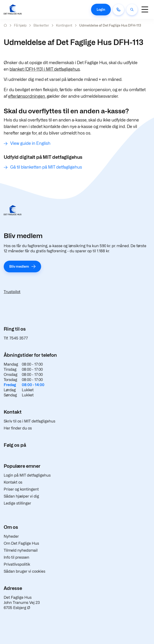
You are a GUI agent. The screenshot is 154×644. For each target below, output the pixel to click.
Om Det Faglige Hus (21, 543)
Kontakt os (13, 482)
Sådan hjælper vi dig (21, 496)
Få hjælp (20, 25)
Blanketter (41, 25)
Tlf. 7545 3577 (16, 338)
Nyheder (11, 536)
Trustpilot (12, 292)
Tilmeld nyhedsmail (21, 550)
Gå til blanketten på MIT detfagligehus (46, 167)
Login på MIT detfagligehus (27, 475)
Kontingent (64, 25)
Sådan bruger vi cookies (25, 571)
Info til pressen (16, 557)
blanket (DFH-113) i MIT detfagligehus (45, 69)
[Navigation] (145, 9)
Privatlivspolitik (17, 564)
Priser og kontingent (21, 489)
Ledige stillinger (17, 503)
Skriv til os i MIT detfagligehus (29, 421)
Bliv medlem (19, 266)
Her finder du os (18, 428)
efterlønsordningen (27, 96)
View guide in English (30, 143)
